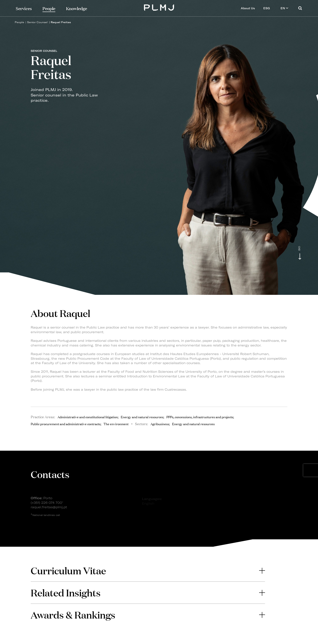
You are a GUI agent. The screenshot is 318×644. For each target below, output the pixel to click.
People (19, 22)
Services (24, 8)
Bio (299, 248)
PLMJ (159, 7)
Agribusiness (160, 424)
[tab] (148, 571)
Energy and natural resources (193, 424)
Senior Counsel (37, 22)
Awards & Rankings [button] (148, 615)
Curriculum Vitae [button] (148, 570)
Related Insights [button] (148, 593)
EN (284, 8)
